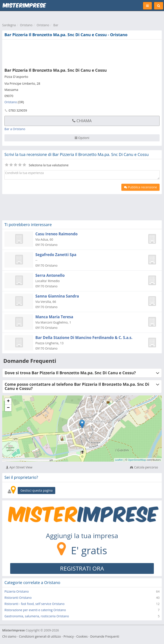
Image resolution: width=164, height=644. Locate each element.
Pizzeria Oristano (17, 591)
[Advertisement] (67, 53)
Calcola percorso (144, 467)
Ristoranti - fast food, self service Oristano (34, 604)
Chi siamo (9, 636)
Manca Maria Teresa (54, 317)
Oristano (26, 25)
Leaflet (119, 460)
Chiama (82, 121)
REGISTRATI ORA (82, 568)
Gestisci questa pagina (36, 490)
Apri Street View (19, 467)
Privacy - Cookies (75, 636)
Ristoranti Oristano (18, 598)
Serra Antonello (50, 275)
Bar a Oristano (15, 129)
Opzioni (82, 138)
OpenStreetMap (137, 460)
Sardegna (9, 25)
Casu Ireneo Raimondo (56, 234)
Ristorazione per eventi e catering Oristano (35, 610)
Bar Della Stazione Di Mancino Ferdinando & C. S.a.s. (84, 338)
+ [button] (8, 401)
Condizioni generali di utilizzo (40, 636)
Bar (56, 25)
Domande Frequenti (105, 636)
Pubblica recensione (140, 187)
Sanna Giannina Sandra (57, 296)
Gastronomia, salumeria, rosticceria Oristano (37, 616)
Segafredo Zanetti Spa (56, 255)
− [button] (8, 408)
